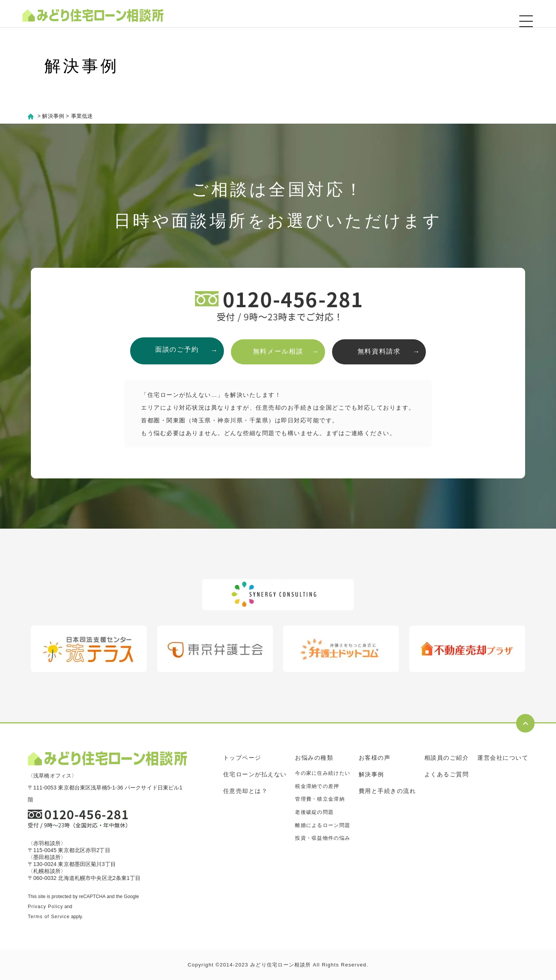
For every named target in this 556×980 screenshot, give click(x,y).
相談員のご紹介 (447, 758)
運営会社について (503, 758)
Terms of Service (49, 917)
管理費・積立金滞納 (320, 799)
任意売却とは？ (246, 791)
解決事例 (371, 774)
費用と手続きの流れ (387, 791)
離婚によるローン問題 (323, 825)
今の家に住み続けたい (323, 773)
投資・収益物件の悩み (323, 838)
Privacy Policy (45, 907)
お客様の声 (375, 758)
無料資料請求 (382, 350)
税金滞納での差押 (317, 786)
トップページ (242, 758)
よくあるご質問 (447, 774)
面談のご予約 (174, 350)
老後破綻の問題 (314, 812)
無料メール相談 (278, 350)
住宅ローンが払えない (255, 774)
